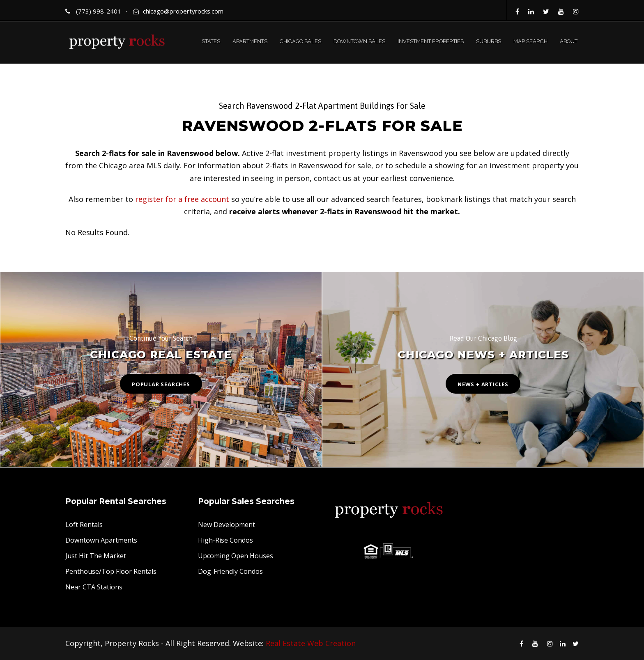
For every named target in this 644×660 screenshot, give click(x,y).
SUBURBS (489, 41)
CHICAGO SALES (300, 41)
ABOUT (569, 41)
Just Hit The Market (96, 556)
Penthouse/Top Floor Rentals (111, 571)
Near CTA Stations (94, 587)
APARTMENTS (250, 41)
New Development (227, 525)
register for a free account (182, 199)
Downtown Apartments (101, 540)
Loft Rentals (84, 525)
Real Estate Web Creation (311, 643)
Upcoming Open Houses (236, 556)
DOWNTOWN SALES (359, 41)
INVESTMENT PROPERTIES (431, 41)
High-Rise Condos (225, 540)
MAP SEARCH (530, 41)
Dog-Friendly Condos (230, 571)
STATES (211, 41)
